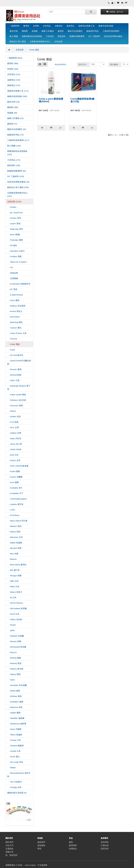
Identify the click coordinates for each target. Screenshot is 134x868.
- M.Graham (13, 515)
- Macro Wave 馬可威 (17, 521)
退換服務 (41, 845)
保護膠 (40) (12, 113)
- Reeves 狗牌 (14, 641)
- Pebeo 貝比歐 (15, 619)
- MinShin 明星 (14, 548)
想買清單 (105, 849)
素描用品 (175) (14, 85)
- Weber (12, 768)
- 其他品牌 (13, 273)
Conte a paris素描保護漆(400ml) (51, 100)
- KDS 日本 (13, 455)
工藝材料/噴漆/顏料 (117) (18, 140)
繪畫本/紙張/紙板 (106, 26)
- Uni (10, 267)
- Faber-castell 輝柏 (17, 395)
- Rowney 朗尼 (14, 663)
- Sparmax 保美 (15, 707)
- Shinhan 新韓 (14, 696)
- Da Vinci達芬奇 (15, 355)
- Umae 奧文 (13, 757)
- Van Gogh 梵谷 (15, 762)
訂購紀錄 (105, 845)
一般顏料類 (14, 26)
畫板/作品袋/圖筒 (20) (17, 129)
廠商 (71, 842)
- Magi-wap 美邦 (15, 229)
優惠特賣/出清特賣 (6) (17, 793)
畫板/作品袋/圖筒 (75, 31)
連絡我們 (41, 842)
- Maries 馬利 (14, 532)
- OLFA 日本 (13, 614)
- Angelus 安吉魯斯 (16, 306)
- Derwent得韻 (14, 375)
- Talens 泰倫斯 (15, 735)
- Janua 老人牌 (15, 444)
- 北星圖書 (13, 278)
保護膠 (35, 31)
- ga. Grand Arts (15, 213)
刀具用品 (50, 36)
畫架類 (61, 31)
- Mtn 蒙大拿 (13, 570)
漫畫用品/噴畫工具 (86, 26)
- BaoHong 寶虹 (15, 322)
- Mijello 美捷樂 (15, 543)
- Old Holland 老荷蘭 (17, 608)
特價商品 (73, 849)
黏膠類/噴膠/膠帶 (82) (17, 171)
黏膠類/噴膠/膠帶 (77, 36)
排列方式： (83, 64)
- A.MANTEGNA (15, 295)
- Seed (11, 680)
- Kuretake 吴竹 (15, 488)
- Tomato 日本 (14, 740)
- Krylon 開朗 (14, 471)
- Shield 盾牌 (14, 691)
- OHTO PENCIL (15, 603)
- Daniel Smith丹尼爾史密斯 (19, 362)
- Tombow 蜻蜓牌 (15, 746)
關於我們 (9, 842)
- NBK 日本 (13, 581)
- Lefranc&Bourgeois (17, 499)
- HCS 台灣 (13, 427)
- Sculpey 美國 (14, 256)
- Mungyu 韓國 (14, 576)
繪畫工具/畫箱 (48, 31)
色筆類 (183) (13, 69)
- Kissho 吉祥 (14, 460)
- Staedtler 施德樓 (16, 718)
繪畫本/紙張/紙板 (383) (17, 96)
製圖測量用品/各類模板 (32, 36)
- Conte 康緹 (13, 344)
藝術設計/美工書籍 (18, 41)
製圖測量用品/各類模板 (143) (17, 153)
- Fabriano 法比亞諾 (17, 400)
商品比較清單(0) (61, 65)
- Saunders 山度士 (16, 251)
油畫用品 (59, 26)
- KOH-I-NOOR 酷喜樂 (18, 466)
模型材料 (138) (14, 165)
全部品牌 (58, 41)
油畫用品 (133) (14, 80)
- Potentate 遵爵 (15, 240)
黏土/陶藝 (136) (14, 146)
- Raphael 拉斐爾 (16, 636)
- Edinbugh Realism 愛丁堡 (19, 387)
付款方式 (9, 845)
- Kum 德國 (13, 482)
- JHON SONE (14, 449)
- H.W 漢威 (13, 422)
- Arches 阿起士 (15, 311)
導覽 (39, 849)
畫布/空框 (14, 31)
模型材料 (62, 36)
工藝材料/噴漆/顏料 (111, 31)
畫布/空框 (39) (13, 102)
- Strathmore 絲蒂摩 (17, 724)
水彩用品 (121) (14, 74)
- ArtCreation (14, 317)
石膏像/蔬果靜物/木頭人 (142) (18, 194)
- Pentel (11, 625)
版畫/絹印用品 (93, 31)
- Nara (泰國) (14, 234)
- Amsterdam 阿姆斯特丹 (19, 284)
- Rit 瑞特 (12, 245)
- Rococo (12, 652)
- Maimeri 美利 (14, 526)
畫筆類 (26, 26)
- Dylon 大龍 (13, 380)
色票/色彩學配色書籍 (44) (18, 182)
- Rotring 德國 (14, 658)
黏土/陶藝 (14, 36)
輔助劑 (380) (13, 107)
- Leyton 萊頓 (14, 223)
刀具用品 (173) (14, 160)
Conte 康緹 (34, 50)
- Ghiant (12, 411)
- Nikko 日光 (13, 587)
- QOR (11, 630)
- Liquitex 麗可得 (15, 504)
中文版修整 (42, 865)
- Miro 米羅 (13, 554)
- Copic (11, 350)
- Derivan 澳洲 (14, 369)
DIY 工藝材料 (94, 36)
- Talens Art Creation (17, 262)
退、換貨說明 (11, 855)
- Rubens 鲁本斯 (15, 669)
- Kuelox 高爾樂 (15, 477)
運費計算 (9, 852)
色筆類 (36, 26)
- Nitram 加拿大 (15, 592)
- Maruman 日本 (15, 537)
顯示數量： (115, 64)
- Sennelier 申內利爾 (17, 685)
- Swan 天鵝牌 (14, 729)
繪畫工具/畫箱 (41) (15, 118)
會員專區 (105, 842)
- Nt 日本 (12, 597)
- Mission (12, 559)
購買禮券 (73, 845)
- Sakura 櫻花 (14, 674)
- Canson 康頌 (14, 328)
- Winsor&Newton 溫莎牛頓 (19, 775)
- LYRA (11, 510)
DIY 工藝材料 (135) (16, 176)
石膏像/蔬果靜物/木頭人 (40, 41)
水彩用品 (47, 26)
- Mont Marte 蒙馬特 (17, 565)
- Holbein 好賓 (14, 433)
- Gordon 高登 (14, 218)
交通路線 (9, 849)
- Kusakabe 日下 (15, 493)
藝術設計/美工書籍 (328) (18, 187)
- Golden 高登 (14, 417)
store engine (30, 865)
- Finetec (12, 207)
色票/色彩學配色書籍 (113, 36)
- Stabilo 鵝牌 (14, 713)
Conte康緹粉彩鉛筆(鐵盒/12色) (82, 100)
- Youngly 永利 (14, 787)
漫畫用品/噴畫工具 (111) (18, 91)
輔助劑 (25, 31)
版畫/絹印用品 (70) (15, 135)
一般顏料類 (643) (15, 58)
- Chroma (12, 339)
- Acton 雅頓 (13, 300)
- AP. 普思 (12, 289)
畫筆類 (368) (13, 63)
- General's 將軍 (15, 406)
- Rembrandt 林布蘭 (17, 647)
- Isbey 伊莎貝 (14, 438)
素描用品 (70, 26)
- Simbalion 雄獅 (15, 702)
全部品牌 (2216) (14, 202)
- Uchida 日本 (14, 751)
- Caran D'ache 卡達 (17, 333)
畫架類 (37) (12, 124)
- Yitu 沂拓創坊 (14, 782)
